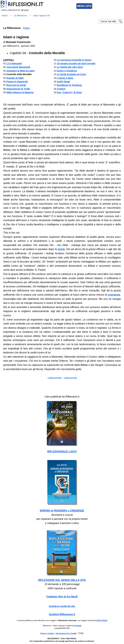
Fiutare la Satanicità (17, 82)
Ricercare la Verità (16, 85)
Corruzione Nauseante (18, 67)
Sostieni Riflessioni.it (62, 614)
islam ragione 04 (41, 16)
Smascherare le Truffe (18, 89)
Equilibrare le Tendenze (69, 85)
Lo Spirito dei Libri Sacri (70, 67)
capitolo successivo (71, 378)
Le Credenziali (14, 63)
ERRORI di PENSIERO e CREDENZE (62, 511)
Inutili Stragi (63, 82)
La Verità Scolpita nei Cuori (71, 74)
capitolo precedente (55, 378)
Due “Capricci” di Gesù (69, 92)
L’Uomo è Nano (65, 78)
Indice (26, 28)
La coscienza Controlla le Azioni (74, 60)
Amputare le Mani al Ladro (20, 71)
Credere (61, 89)
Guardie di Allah (15, 78)
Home (5, 16)
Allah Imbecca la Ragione (20, 92)
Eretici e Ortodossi (67, 71)
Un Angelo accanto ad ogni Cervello (76, 63)
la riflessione (21, 16)
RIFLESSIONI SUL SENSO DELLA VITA (62, 580)
